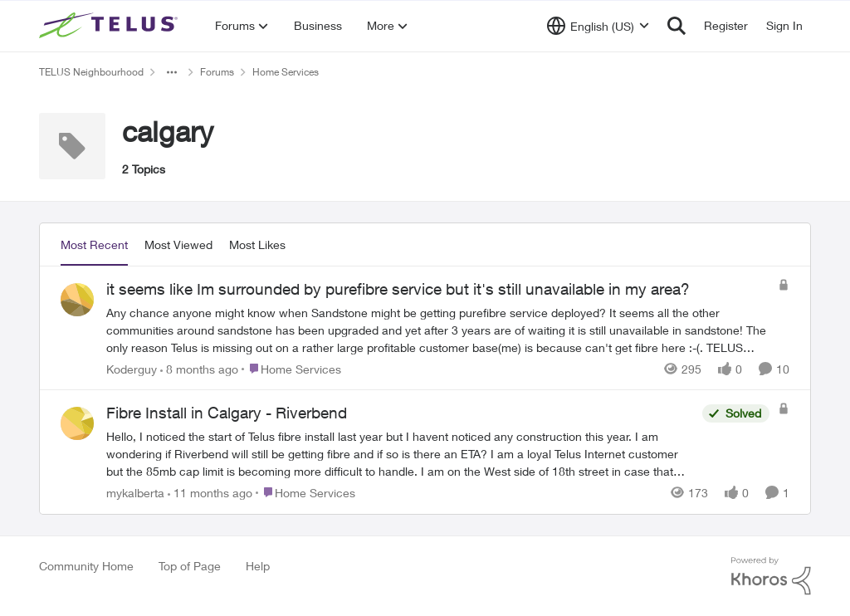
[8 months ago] (199, 368)
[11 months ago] (210, 493)
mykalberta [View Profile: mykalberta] (135, 493)
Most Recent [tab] (94, 244)
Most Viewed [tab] (178, 244)
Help (258, 566)
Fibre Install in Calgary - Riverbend (227, 413)
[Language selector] (598, 26)
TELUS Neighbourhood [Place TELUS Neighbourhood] (91, 72)
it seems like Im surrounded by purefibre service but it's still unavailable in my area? (398, 289)
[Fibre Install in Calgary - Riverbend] (400, 454)
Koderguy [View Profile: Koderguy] (132, 368)
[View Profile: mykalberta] (77, 423)
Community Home (86, 566)
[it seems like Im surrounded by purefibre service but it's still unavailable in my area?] (438, 329)
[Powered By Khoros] (771, 576)
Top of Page (190, 566)
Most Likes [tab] (257, 244)
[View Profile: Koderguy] (77, 300)
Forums (217, 72)
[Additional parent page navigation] (172, 72)
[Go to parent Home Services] (291, 368)
